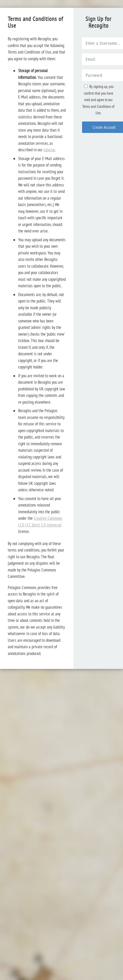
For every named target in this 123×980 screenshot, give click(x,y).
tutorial (49, 150)
